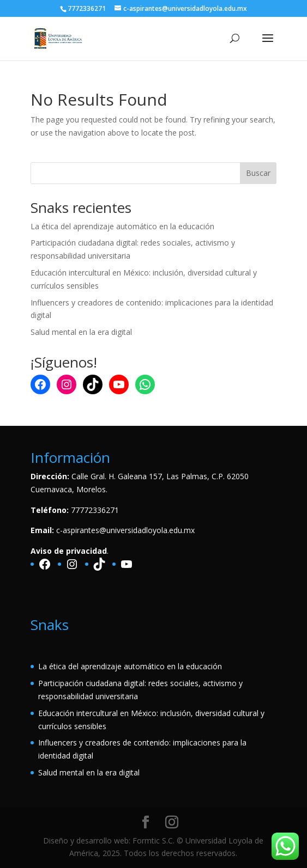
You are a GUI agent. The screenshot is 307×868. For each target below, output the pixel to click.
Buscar (258, 173)
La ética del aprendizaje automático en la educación (122, 226)
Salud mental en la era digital (81, 332)
